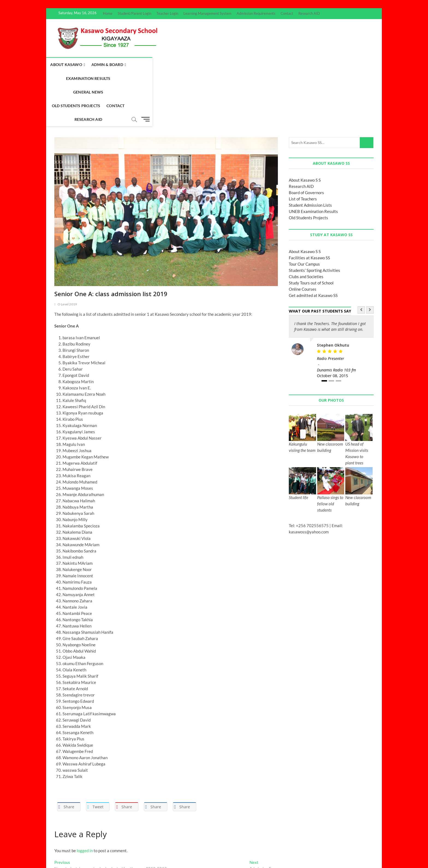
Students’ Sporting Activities (314, 216)
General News (205, 64)
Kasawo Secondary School (77, 850)
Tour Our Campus (304, 210)
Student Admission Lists (310, 151)
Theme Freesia (130, 850)
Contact (287, 13)
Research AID (309, 13)
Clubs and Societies (306, 222)
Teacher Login (167, 13)
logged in (85, 796)
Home (108, 13)
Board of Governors (306, 138)
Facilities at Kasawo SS (309, 203)
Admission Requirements (256, 13)
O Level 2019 (67, 250)
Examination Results (161, 64)
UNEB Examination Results (313, 157)
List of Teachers (303, 145)
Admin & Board (114, 64)
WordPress (151, 850)
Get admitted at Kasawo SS (313, 241)
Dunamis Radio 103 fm (336, 316)
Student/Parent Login (134, 13)
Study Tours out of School (311, 229)
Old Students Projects (250, 64)
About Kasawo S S (305, 126)
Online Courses (303, 235)
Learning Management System (207, 13)
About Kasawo (73, 64)
